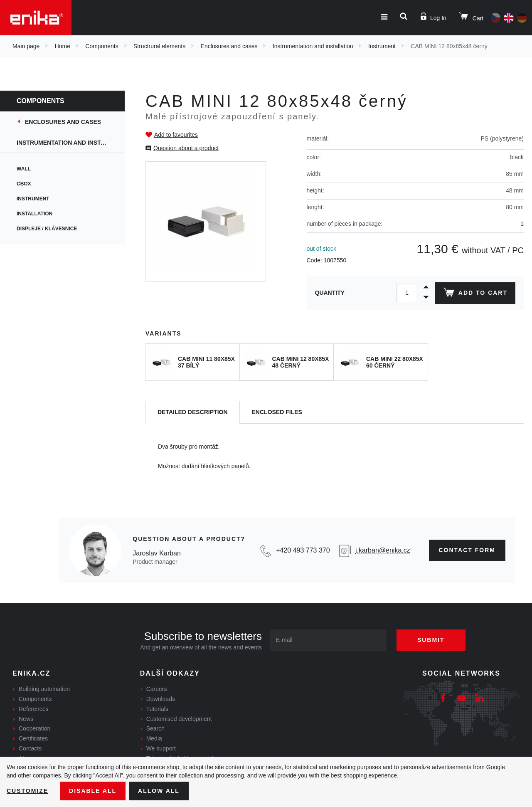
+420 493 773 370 (303, 550)
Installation (34, 214)
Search (155, 728)
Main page (26, 46)
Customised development (179, 719)
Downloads (161, 699)
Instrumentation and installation (313, 46)
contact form (467, 550)
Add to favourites (176, 135)
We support (161, 748)
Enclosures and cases (229, 46)
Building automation (44, 689)
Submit (431, 640)
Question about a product (186, 148)
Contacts (30, 748)
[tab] (193, 412)
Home (63, 46)
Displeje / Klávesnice (47, 229)
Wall (24, 169)
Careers (157, 689)
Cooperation (34, 728)
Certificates (33, 738)
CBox (24, 184)
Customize (27, 791)
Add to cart (475, 294)
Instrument (382, 46)
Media (154, 738)
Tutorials (157, 709)
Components (102, 46)
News (26, 719)
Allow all (159, 791)
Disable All (93, 791)
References (34, 709)
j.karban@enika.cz (383, 550)
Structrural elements (159, 46)
